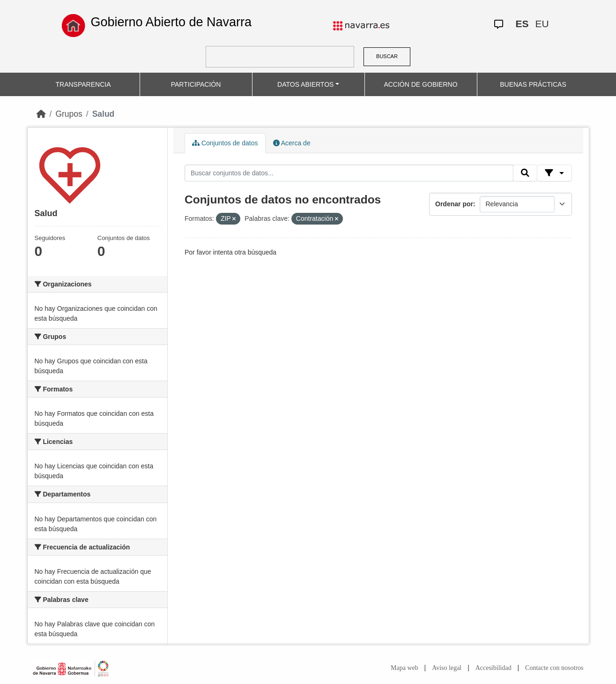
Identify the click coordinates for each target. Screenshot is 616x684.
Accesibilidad (494, 668)
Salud (104, 114)
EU (542, 24)
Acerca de (292, 143)
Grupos (69, 114)
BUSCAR (387, 56)
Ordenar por (454, 204)
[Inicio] (41, 114)
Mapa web (404, 668)
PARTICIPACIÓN (196, 84)
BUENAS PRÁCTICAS (533, 84)
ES (522, 24)
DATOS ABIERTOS (305, 84)
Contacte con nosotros (554, 668)
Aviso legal (447, 668)
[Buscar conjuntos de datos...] (349, 173)
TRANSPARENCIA (83, 84)
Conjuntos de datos (225, 143)
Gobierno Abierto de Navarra (171, 22)
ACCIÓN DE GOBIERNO (420, 84)
